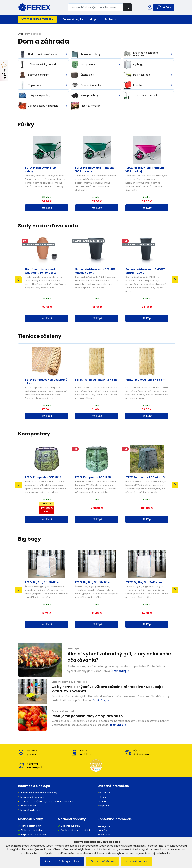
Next (175, 280)
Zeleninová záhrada (64, 711)
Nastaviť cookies (136, 861)
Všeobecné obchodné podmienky (39, 793)
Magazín (95, 19)
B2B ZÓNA (105, 793)
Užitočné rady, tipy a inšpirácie (70, 682)
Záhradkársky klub (74, 19)
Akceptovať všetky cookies (62, 861)
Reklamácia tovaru (30, 810)
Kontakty (110, 19)
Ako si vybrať (75, 648)
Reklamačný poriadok (32, 797)
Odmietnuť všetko (102, 861)
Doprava (104, 806)
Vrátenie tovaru (28, 806)
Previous (18, 280)
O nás (103, 797)
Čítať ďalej (120, 671)
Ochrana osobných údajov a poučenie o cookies (46, 801)
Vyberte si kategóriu (37, 19)
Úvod (21, 34)
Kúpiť (47, 208)
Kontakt (104, 801)
